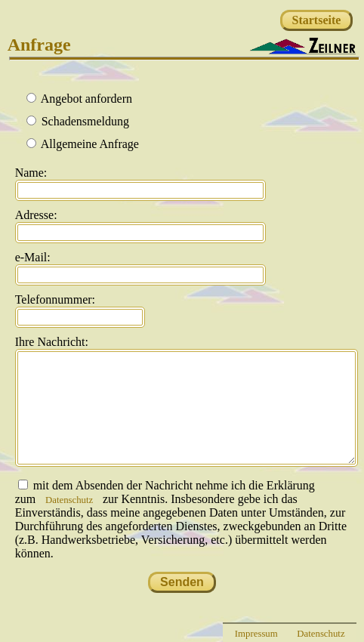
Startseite (317, 20)
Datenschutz (69, 500)
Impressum (256, 634)
